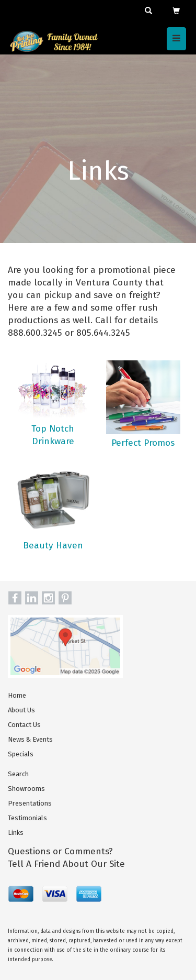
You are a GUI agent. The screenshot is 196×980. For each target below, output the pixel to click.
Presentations (30, 803)
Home (17, 695)
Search (18, 774)
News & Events (30, 739)
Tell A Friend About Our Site (66, 864)
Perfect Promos (143, 443)
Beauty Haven (53, 546)
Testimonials (27, 818)
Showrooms (26, 789)
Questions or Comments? (60, 851)
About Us (21, 710)
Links (16, 833)
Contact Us (24, 725)
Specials (21, 754)
